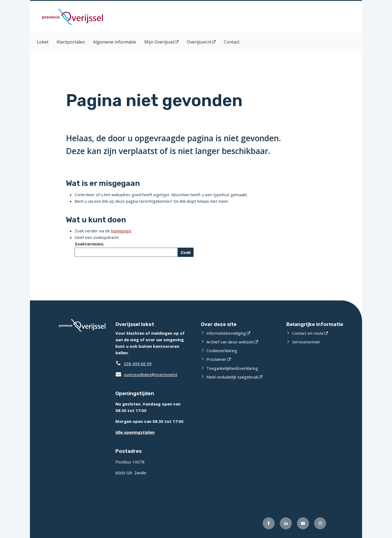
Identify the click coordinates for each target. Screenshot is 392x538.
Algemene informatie (115, 42)
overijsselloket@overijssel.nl (146, 374)
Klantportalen (71, 42)
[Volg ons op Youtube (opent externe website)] (303, 523)
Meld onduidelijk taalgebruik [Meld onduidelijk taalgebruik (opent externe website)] (232, 377)
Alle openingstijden (135, 432)
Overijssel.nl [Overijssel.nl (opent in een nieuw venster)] (199, 42)
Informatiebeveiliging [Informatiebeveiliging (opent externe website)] (226, 333)
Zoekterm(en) (89, 244)
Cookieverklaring (222, 351)
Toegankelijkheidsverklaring (232, 368)
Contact (232, 42)
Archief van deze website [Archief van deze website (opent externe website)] (230, 342)
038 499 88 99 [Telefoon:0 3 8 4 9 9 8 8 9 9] (138, 364)
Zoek (186, 252)
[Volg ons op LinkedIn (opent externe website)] (286, 523)
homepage (121, 231)
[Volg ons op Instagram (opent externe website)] (320, 523)
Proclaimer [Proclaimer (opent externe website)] (216, 359)
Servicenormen (306, 342)
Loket (43, 42)
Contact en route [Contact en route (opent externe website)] (308, 333)
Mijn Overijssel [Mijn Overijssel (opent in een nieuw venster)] (159, 42)
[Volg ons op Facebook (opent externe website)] (269, 523)
